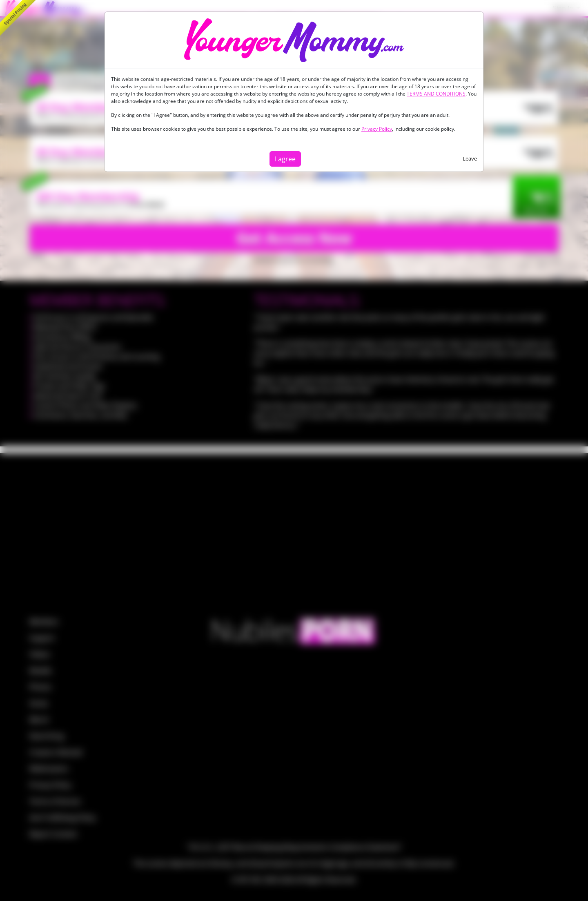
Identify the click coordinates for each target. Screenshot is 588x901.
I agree (285, 159)
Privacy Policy (377, 129)
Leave (470, 158)
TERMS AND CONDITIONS (436, 94)
